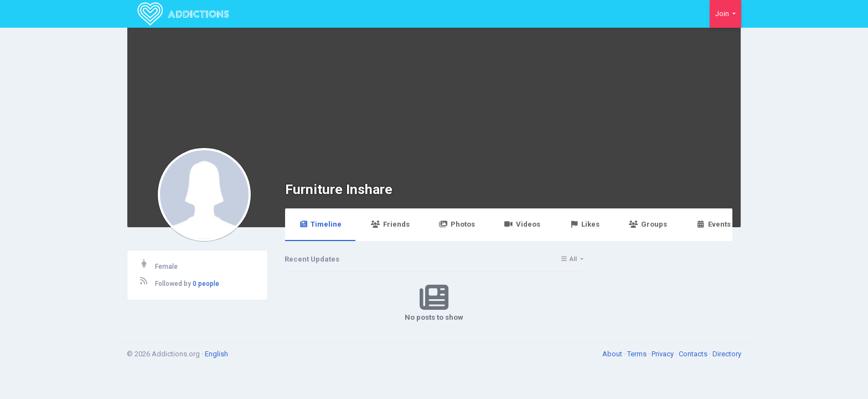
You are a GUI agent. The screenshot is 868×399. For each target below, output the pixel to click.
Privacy (663, 354)
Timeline (320, 224)
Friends (390, 224)
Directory (727, 354)
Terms (638, 354)
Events (714, 224)
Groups (648, 224)
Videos (522, 224)
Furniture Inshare (339, 189)
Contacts (694, 354)
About (613, 354)
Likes (585, 224)
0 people (206, 284)
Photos (457, 224)
